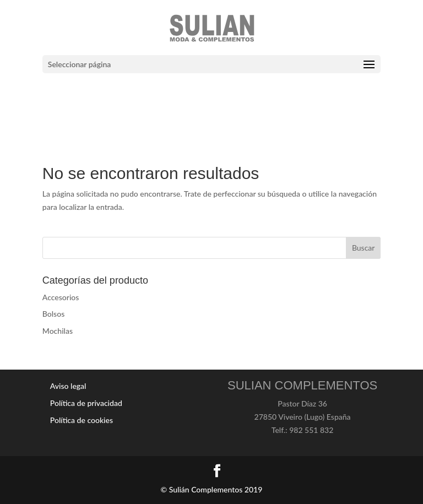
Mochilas (58, 331)
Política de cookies (82, 420)
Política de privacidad (86, 403)
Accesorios (61, 297)
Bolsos (53, 314)
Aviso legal (68, 386)
